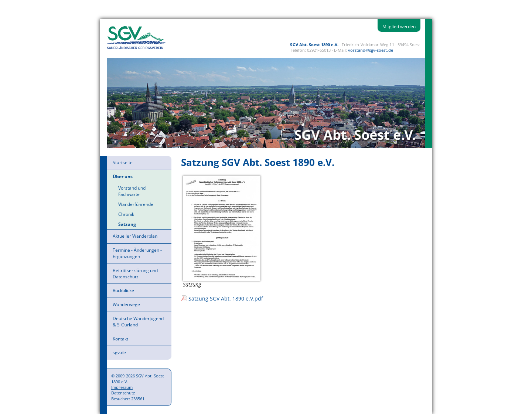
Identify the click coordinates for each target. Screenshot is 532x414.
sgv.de (119, 352)
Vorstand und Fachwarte (132, 191)
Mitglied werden (399, 26)
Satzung (127, 224)
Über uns (123, 177)
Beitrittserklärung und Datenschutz (135, 274)
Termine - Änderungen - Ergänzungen (137, 253)
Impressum (122, 387)
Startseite (123, 162)
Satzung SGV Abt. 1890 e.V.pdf (226, 298)
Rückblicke (123, 290)
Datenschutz (123, 393)
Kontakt (120, 339)
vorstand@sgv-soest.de (370, 50)
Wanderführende (136, 204)
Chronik (126, 214)
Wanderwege (126, 304)
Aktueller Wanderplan (135, 236)
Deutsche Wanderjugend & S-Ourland (138, 322)
